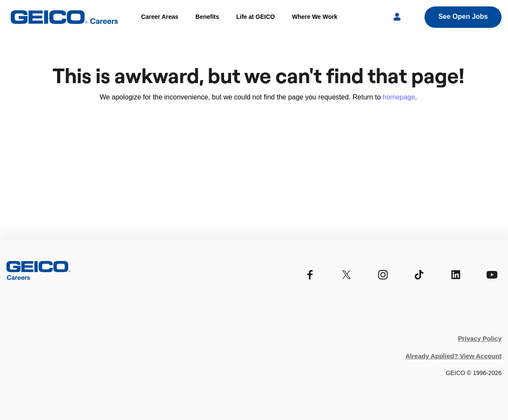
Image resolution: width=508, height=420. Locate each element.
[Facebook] (310, 275)
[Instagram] (383, 275)
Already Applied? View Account (454, 356)
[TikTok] (419, 275)
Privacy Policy (480, 338)
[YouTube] (492, 275)
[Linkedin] (456, 275)
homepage (399, 97)
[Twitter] (346, 275)
